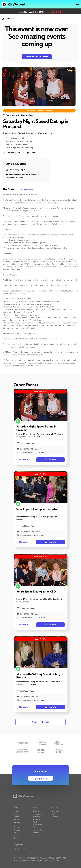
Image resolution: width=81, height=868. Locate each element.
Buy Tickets (50, 460)
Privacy (17, 830)
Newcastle (37, 830)
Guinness (18, 822)
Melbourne (37, 814)
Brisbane (36, 817)
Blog (16, 838)
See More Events (40, 722)
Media (16, 819)
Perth (35, 822)
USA (54, 814)
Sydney (36, 811)
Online (16, 817)
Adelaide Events (12, 19)
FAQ (16, 833)
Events (17, 814)
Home (16, 811)
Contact (17, 827)
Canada (55, 817)
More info (23, 460)
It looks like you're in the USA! (40, 12)
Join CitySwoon (40, 779)
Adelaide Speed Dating (37, 57)
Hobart (36, 833)
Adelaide (36, 819)
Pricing (17, 835)
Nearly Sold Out (40, 392)
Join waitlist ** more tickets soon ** (39, 111)
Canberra (37, 827)
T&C (15, 824)
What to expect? (27, 190)
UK (53, 819)
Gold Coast (37, 824)
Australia (55, 811)
